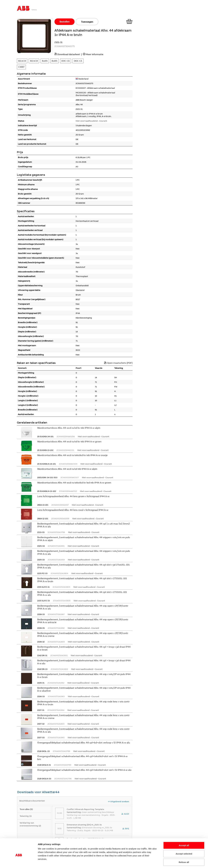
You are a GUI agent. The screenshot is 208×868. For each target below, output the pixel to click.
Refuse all (184, 850)
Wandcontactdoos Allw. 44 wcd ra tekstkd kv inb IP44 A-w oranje (72, 455)
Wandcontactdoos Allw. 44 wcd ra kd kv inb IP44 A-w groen (69, 441)
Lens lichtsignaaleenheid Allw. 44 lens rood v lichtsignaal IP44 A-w (73, 510)
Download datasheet (69, 54)
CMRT (21, 67)
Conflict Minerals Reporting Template (85, 809)
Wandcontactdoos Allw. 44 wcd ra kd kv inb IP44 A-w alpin (69, 428)
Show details (167, 862)
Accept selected (184, 841)
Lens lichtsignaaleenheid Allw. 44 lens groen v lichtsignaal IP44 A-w (73, 496)
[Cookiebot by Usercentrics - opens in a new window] (19, 862)
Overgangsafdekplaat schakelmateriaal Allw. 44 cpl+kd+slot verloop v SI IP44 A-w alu (84, 743)
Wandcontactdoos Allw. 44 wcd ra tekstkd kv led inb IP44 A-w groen (74, 483)
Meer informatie (95, 54)
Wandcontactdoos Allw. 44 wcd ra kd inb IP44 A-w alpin (67, 469)
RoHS (45, 61)
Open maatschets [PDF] (118, 363)
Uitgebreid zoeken (118, 801)
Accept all (184, 833)
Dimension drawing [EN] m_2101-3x (84, 825)
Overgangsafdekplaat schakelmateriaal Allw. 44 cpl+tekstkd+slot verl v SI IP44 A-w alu (84, 770)
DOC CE (66, 61)
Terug (34, 10)
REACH (22, 61)
